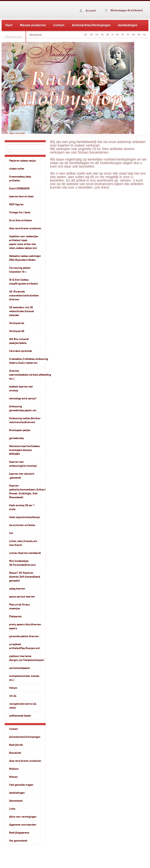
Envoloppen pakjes (20, 430)
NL (118, 35)
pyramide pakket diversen (24, 636)
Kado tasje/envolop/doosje (25, 517)
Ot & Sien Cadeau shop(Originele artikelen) (24, 282)
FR (102, 35)
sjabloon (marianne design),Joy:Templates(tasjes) (27, 658)
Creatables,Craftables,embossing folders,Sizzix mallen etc (27, 361)
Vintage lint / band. (20, 213)
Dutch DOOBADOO (19, 189)
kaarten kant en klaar (21, 197)
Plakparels (15, 617)
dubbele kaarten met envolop (21, 389)
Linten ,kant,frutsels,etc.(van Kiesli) (24, 543)
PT (128, 35)
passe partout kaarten (22, 597)
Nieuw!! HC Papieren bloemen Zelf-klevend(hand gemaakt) (25, 577)
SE (145, 35)
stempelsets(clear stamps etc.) (24, 678)
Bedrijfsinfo (36, 35)
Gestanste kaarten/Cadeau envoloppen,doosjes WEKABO (25, 450)
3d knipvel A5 (17, 331)
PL (123, 35)
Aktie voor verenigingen (23, 817)
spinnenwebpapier (20, 668)
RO (134, 35)
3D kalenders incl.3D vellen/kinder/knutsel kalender (22, 311)
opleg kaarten (17, 589)
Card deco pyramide (21, 351)
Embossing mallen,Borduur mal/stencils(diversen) (25, 420)
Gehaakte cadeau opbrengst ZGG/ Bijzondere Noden (25, 258)
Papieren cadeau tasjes (23, 161)
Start (9, 25)
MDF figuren (16, 205)
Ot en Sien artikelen (21, 221)
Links (12, 809)
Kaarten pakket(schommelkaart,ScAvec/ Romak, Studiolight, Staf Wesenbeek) (27, 492)
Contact (59, 25)
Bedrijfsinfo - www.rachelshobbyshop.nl (24, 10)
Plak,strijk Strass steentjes (20, 607)
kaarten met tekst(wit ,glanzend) (22, 476)
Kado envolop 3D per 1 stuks (22, 507)
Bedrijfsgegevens (19, 833)
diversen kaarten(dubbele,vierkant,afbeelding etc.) (27, 375)
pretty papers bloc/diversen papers (25, 626)
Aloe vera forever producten (25, 228)
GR (108, 35)
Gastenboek (14, 36)
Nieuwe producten (33, 25)
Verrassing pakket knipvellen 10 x (20, 270)
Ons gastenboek (18, 841)
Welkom (14, 769)
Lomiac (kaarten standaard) (25, 553)
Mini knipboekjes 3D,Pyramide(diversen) (22, 563)
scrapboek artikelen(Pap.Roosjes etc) (25, 646)
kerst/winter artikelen (22, 525)
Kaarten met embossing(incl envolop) (23, 464)
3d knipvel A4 (17, 323)
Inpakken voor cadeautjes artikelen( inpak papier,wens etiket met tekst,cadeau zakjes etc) (24, 242)
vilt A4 (13, 696)
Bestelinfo (15, 753)
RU (139, 35)
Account (88, 11)
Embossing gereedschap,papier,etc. (23, 409)
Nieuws (13, 777)
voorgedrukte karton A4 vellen (23, 706)
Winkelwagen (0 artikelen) (124, 11)
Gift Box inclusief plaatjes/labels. (19, 341)
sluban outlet (17, 169)
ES (97, 35)
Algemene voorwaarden (23, 825)
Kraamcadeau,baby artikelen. (20, 179)
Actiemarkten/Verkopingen (91, 25)
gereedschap (17, 438)
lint (11, 533)
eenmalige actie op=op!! (23, 399)
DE (86, 35)
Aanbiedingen (128, 25)
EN (91, 35)
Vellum (13, 688)
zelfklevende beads (20, 716)
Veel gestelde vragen (21, 785)
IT (113, 35)
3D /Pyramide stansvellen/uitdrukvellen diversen (24, 296)
